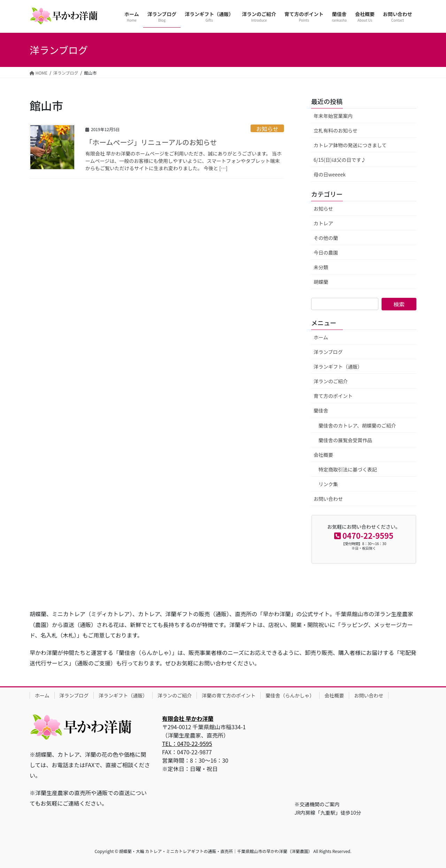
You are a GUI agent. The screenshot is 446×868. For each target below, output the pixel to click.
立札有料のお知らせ (336, 130)
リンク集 (328, 484)
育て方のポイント (333, 396)
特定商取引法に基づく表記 (348, 469)
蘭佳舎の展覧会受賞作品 (345, 440)
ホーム (321, 337)
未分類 (321, 267)
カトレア (323, 223)
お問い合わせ (328, 499)
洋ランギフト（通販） (338, 367)
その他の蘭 (326, 238)
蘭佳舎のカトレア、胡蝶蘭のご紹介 (357, 425)
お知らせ (267, 128)
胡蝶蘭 (321, 282)
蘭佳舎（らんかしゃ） (290, 695)
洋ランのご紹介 (331, 381)
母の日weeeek (330, 174)
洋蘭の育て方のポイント (229, 695)
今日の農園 (326, 252)
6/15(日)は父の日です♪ (340, 160)
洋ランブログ (328, 352)
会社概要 (323, 455)
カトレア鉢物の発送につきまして (350, 145)
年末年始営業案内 (333, 116)
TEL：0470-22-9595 (187, 744)
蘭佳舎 (321, 410)
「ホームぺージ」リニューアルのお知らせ (151, 142)
